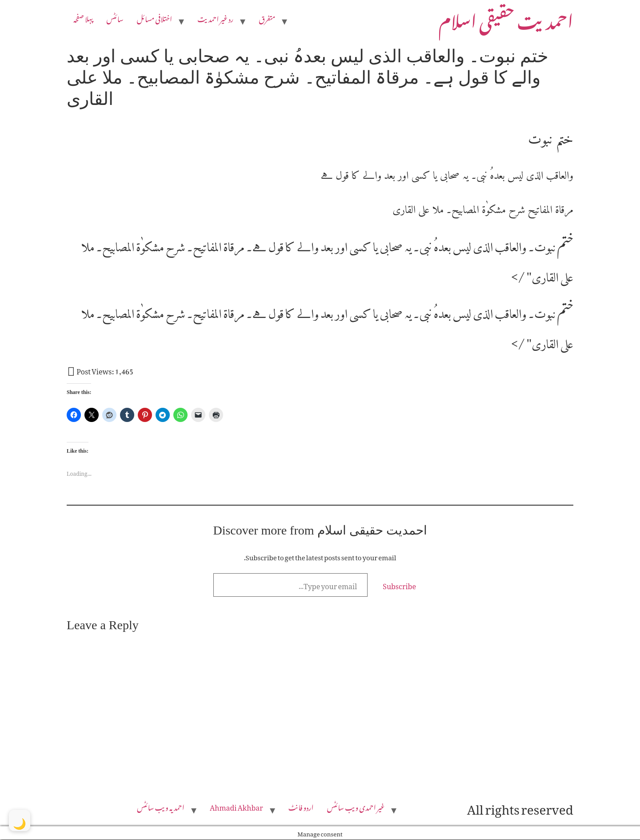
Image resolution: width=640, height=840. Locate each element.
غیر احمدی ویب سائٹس (356, 807)
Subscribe (399, 585)
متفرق (267, 18)
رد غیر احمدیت (215, 18)
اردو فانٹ (301, 807)
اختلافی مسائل (155, 18)
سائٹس (115, 18)
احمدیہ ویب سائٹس (161, 807)
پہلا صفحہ (83, 18)
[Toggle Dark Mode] (20, 820)
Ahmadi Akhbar (236, 807)
